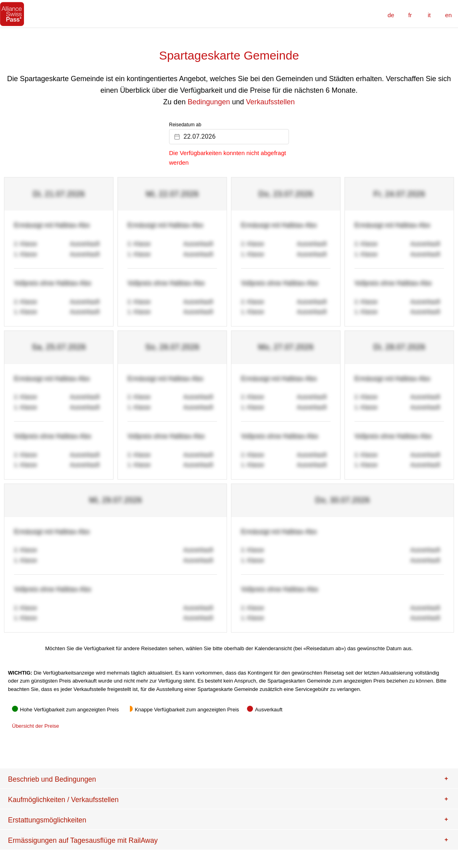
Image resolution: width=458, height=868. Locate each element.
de (391, 15)
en (449, 15)
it (429, 15)
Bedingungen (209, 102)
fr (410, 15)
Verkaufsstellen (271, 102)
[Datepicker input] (229, 137)
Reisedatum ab (185, 125)
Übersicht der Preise (36, 726)
